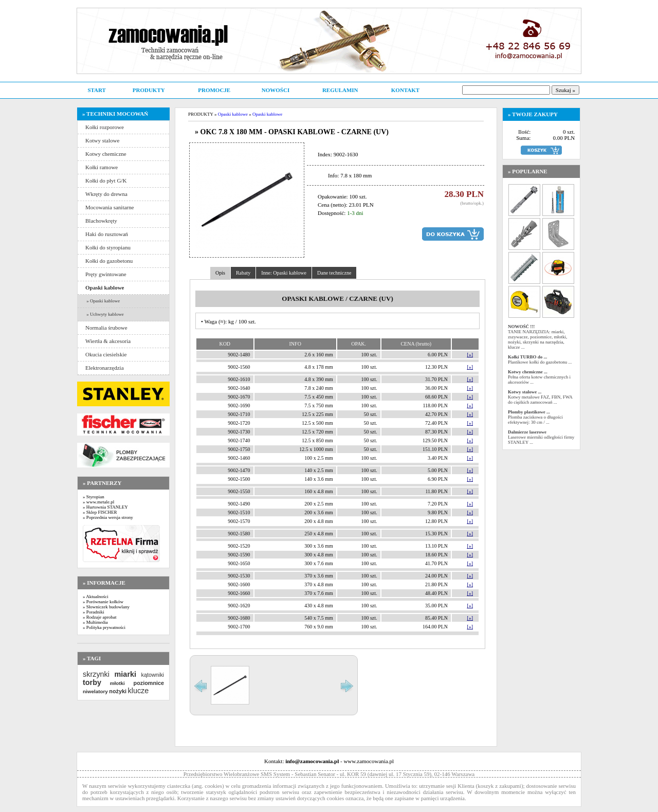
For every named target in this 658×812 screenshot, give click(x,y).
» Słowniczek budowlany (106, 607)
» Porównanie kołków (103, 602)
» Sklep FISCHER (100, 512)
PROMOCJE (214, 90)
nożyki (118, 691)
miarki (125, 674)
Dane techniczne (334, 273)
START (96, 90)
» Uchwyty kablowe (105, 314)
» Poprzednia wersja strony (108, 517)
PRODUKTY (149, 90)
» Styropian (94, 497)
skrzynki (96, 674)
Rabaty (243, 273)
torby (92, 682)
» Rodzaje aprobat (99, 617)
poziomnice (149, 683)
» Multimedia (95, 622)
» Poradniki (94, 612)
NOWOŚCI (276, 90)
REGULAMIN (340, 90)
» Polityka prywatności (104, 627)
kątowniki (153, 675)
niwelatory (95, 691)
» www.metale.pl (98, 502)
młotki (117, 683)
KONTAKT (405, 90)
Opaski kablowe (233, 114)
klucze (138, 691)
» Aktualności (96, 597)
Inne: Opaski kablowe (284, 273)
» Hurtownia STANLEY (105, 507)
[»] (470, 355)
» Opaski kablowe (103, 301)
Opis (220, 273)
